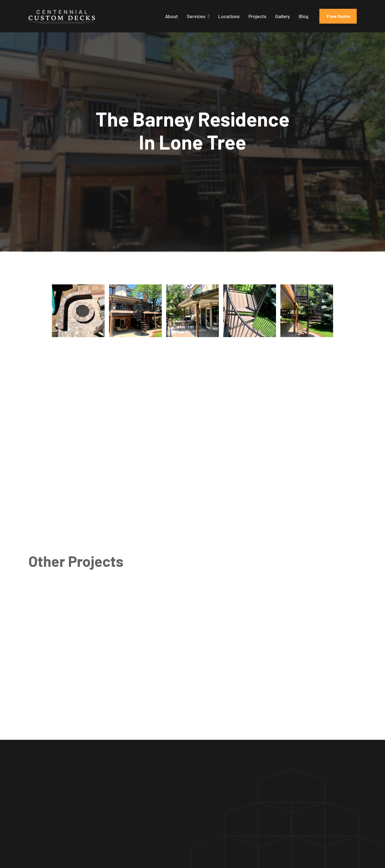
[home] (62, 16)
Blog (304, 16)
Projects (257, 16)
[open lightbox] (78, 311)
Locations (229, 16)
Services (196, 16)
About (171, 16)
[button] (198, 16)
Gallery (283, 16)
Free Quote (338, 16)
